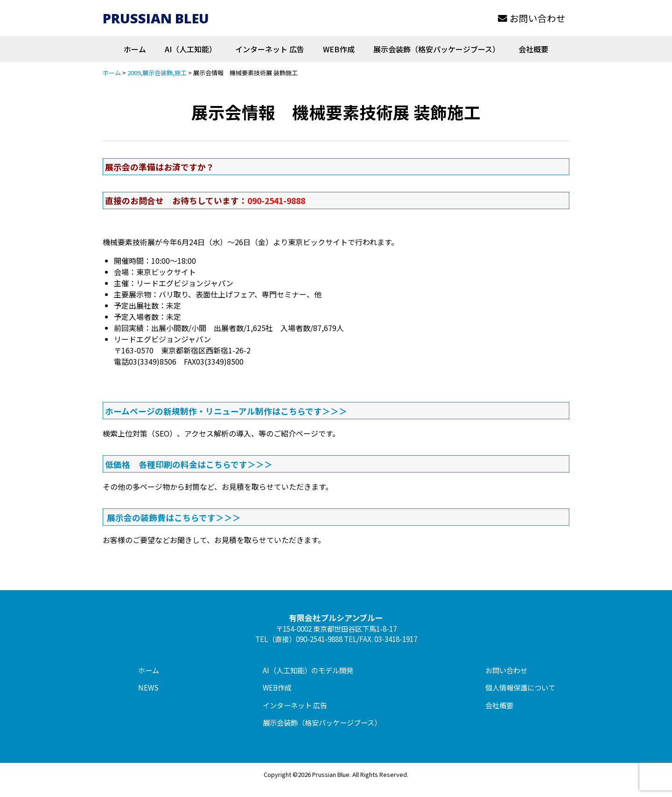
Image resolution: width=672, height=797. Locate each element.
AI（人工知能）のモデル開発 (308, 670)
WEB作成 (339, 49)
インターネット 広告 (270, 49)
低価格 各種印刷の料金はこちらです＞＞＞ (189, 464)
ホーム (135, 49)
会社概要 (533, 49)
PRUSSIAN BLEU (156, 18)
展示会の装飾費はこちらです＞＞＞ (174, 517)
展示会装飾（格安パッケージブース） (437, 49)
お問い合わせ (532, 18)
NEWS (148, 687)
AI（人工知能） (191, 49)
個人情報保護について (520, 687)
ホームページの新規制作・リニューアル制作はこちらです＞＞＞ (226, 411)
